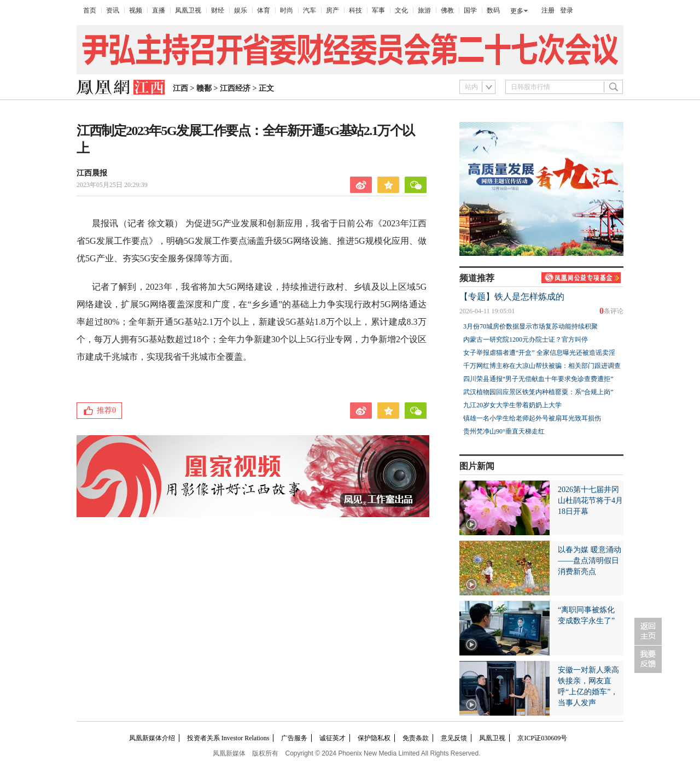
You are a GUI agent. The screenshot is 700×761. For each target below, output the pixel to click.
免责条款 (416, 738)
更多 (517, 11)
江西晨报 (92, 173)
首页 (90, 10)
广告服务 (294, 738)
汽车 (310, 10)
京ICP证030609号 (542, 738)
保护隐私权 (374, 738)
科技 (355, 10)
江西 (180, 88)
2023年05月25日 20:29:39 (112, 185)
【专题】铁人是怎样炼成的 (512, 297)
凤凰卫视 (188, 10)
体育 (264, 10)
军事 (378, 10)
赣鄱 (204, 88)
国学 (470, 10)
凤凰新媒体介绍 (152, 738)
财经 (218, 10)
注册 (548, 10)
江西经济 (235, 88)
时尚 (287, 10)
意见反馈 (454, 738)
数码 (493, 10)
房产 (332, 10)
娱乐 (241, 10)
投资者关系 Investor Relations (228, 738)
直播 (159, 10)
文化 (401, 10)
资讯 (113, 10)
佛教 (447, 10)
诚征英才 (332, 738)
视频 (136, 10)
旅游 (424, 10)
